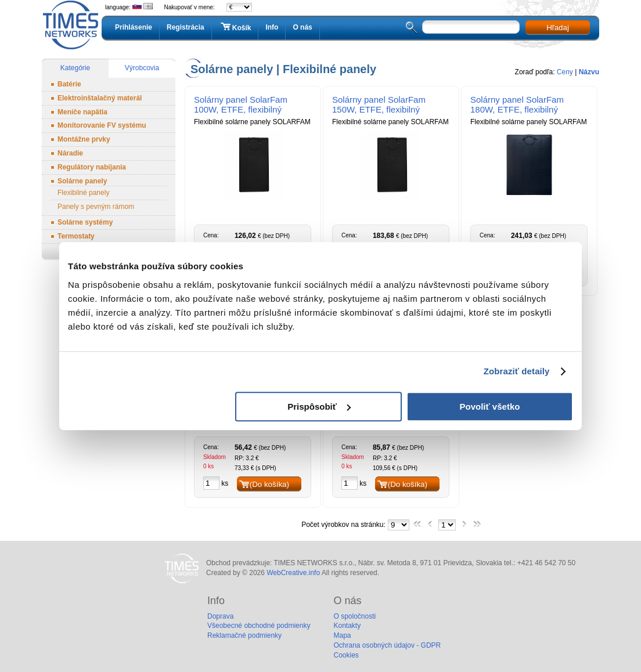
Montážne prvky (84, 139)
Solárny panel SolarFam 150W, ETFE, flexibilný (379, 104)
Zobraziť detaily (517, 371)
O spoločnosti (354, 616)
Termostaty (76, 236)
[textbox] (471, 27)
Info (272, 27)
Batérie (69, 84)
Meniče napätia (82, 112)
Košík (235, 27)
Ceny (565, 72)
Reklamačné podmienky (244, 635)
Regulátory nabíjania (92, 167)
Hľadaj (558, 28)
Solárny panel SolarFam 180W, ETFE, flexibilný (517, 104)
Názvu (589, 72)
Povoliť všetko (490, 407)
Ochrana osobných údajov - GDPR (387, 645)
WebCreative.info (293, 573)
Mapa (342, 635)
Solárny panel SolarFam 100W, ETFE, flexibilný (241, 104)
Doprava (220, 616)
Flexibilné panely (83, 193)
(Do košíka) (269, 484)
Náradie (70, 153)
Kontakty (347, 626)
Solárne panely (82, 181)
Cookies (346, 655)
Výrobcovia (142, 68)
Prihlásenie (134, 27)
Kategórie (75, 68)
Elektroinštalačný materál (100, 98)
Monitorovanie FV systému (102, 125)
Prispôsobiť (319, 407)
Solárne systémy (85, 222)
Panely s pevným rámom (96, 207)
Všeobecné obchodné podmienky (259, 626)
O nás (302, 27)
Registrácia (186, 27)
